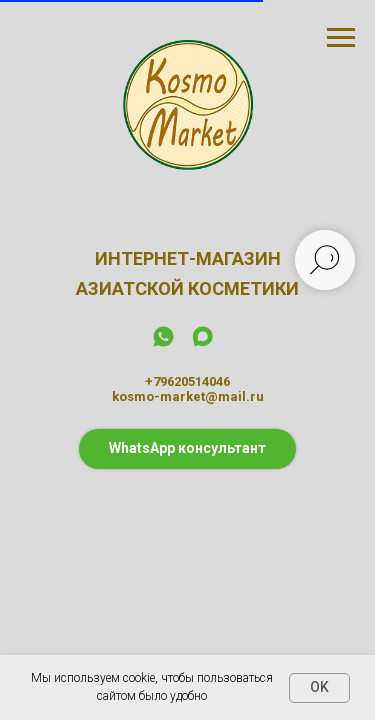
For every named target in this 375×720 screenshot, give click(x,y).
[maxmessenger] (202, 343)
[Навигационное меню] (341, 38)
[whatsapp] (163, 343)
